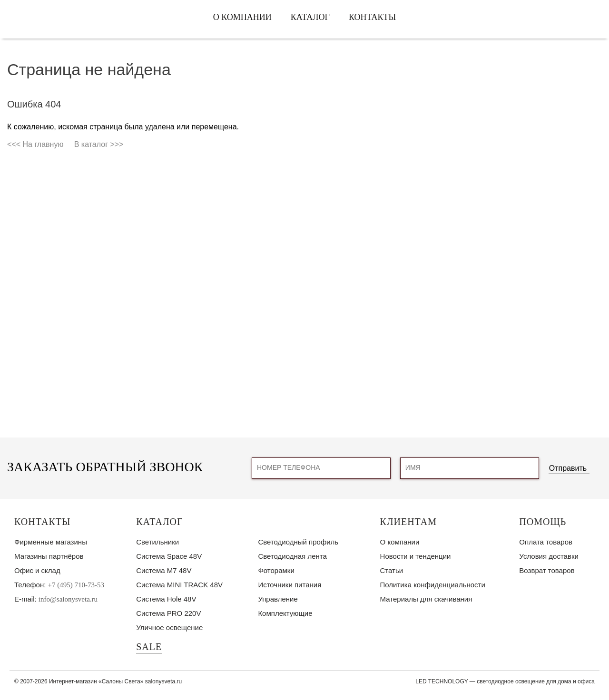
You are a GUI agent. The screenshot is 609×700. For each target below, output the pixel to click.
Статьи (392, 570)
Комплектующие (285, 613)
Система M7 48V (164, 570)
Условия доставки (549, 556)
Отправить (568, 468)
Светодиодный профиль (298, 542)
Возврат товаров (547, 570)
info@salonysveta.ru (68, 599)
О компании (242, 17)
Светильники (157, 542)
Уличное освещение (169, 627)
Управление (278, 599)
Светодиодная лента (292, 556)
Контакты (372, 17)
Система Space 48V (169, 556)
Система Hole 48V (166, 599)
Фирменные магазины (51, 542)
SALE (149, 647)
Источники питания (290, 585)
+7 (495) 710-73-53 (76, 585)
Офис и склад (37, 570)
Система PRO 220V (168, 613)
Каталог (310, 17)
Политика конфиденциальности (433, 585)
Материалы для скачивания (426, 599)
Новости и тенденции (416, 556)
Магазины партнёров (49, 556)
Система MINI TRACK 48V (179, 585)
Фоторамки (276, 570)
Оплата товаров (546, 542)
